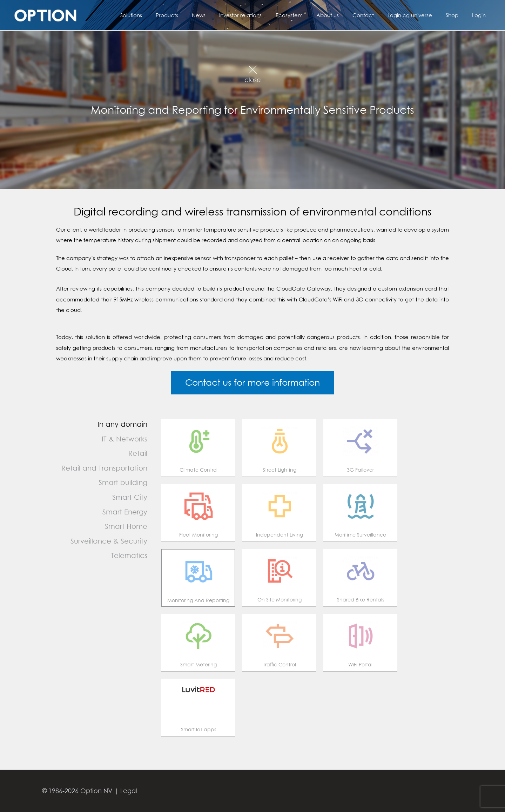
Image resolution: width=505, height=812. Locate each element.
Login (481, 15)
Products (194, 15)
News (223, 15)
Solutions (162, 15)
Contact (374, 15)
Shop (457, 15)
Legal (129, 791)
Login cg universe (418, 15)
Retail (138, 453)
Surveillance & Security (109, 541)
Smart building (123, 482)
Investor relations (261, 15)
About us (342, 15)
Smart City (130, 497)
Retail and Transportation (104, 468)
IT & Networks (124, 439)
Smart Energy (125, 512)
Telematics (129, 555)
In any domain (122, 424)
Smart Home (126, 526)
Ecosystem (307, 15)
